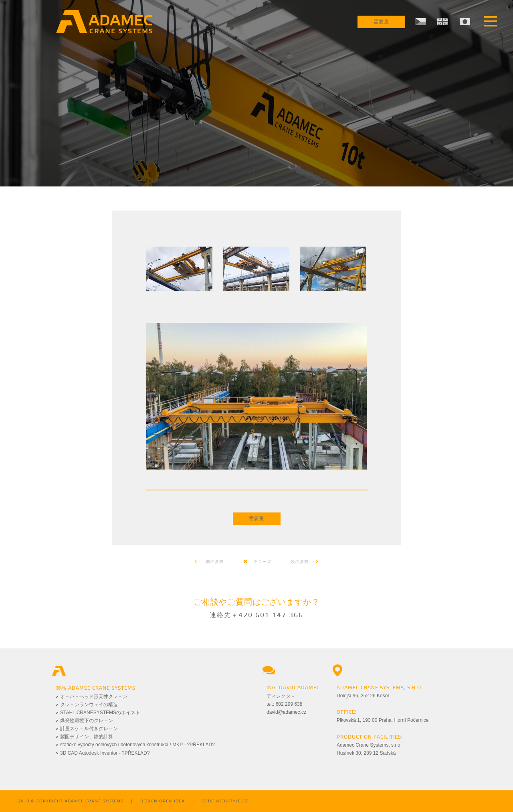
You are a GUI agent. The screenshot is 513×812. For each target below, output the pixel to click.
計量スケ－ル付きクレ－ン (89, 729)
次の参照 (305, 562)
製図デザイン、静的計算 (87, 737)
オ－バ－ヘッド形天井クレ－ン (94, 697)
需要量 (381, 22)
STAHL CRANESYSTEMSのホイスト (100, 713)
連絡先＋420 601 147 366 (256, 615)
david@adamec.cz (286, 712)
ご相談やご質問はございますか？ (257, 602)
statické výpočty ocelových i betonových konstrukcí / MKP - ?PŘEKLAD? (137, 745)
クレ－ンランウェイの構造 (89, 705)
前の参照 (209, 562)
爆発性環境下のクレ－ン (87, 721)
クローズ (257, 562)
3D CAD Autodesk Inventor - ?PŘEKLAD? (105, 753)
